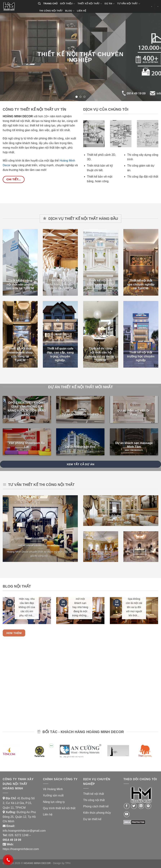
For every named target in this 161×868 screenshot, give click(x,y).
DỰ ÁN (110, 4)
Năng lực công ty (54, 802)
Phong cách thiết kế (96, 806)
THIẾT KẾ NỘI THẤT (90, 4)
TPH (68, 863)
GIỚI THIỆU (68, 4)
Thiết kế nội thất (94, 794)
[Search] (39, 4)
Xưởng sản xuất (53, 795)
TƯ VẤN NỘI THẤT (129, 4)
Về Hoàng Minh (53, 789)
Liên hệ (48, 814)
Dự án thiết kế (92, 819)
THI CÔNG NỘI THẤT (51, 11)
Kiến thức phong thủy (97, 813)
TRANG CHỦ (50, 4)
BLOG (70, 11)
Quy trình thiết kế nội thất (59, 808)
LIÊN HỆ (81, 11)
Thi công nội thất (94, 800)
